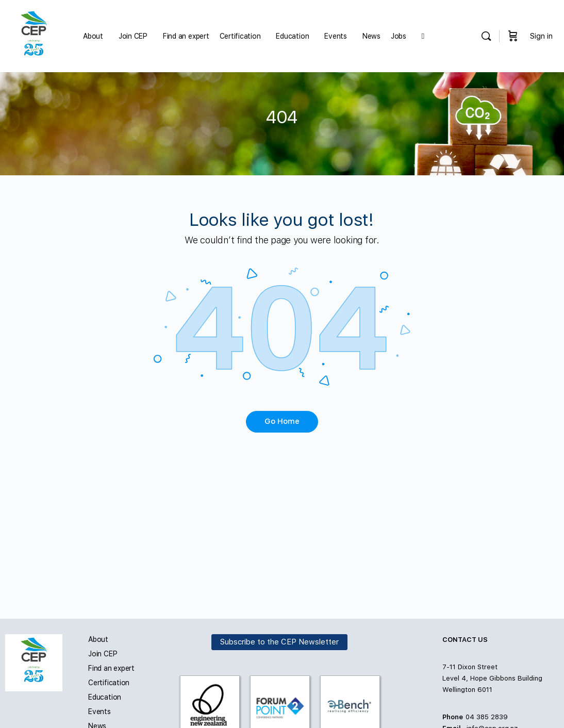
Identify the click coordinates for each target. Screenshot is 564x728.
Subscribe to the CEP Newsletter (279, 642)
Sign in (541, 36)
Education (105, 697)
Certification (109, 683)
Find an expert (111, 668)
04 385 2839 (487, 717)
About (98, 639)
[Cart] (513, 36)
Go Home (282, 421)
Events (99, 712)
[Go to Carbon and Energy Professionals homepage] (34, 35)
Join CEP (103, 654)
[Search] (486, 36)
